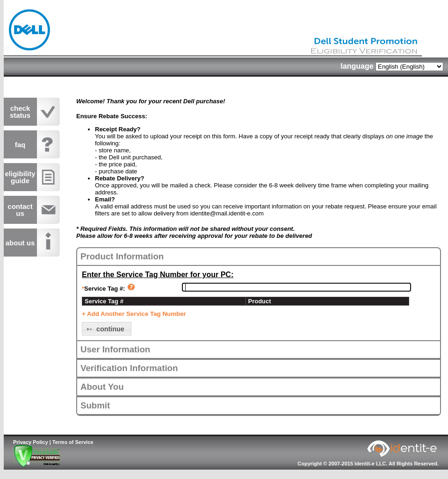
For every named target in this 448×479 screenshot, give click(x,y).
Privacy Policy (31, 442)
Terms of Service (73, 442)
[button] (107, 329)
